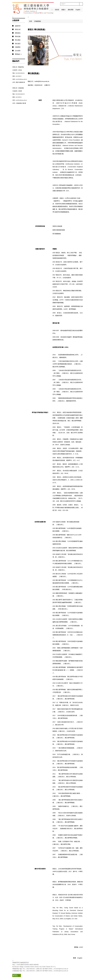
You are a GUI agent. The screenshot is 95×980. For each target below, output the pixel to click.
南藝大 (63, 10)
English (78, 10)
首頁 (31, 21)
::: (52, 10)
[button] (19, 54)
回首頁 (57, 10)
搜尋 (81, 4)
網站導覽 (71, 10)
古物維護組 (37, 21)
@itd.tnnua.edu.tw (44, 81)
